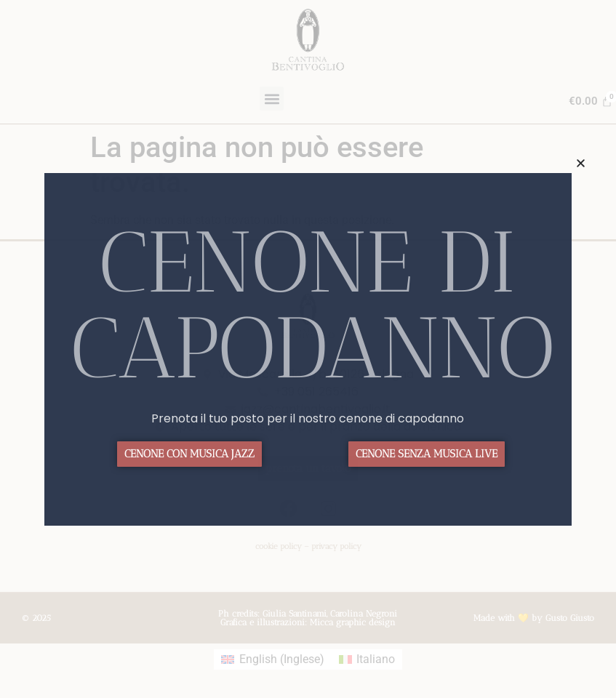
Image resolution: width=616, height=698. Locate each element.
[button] (581, 163)
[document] (308, 349)
